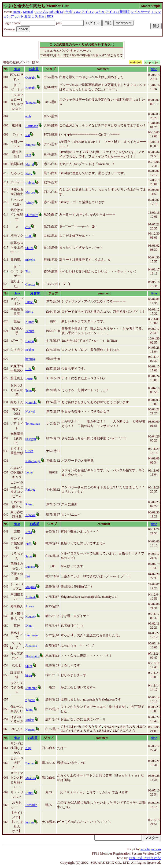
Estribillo (31, 805)
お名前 (34, 69)
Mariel (29, 165)
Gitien (29, 451)
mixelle (30, 260)
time (154, 69)
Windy (29, 203)
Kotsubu (31, 88)
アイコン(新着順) (118, 12)
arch (28, 116)
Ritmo (29, 504)
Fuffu (29, 544)
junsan (29, 822)
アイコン (88, 12)
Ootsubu (31, 78)
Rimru (29, 793)
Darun (29, 379)
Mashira (30, 778)
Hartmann (32, 126)
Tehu (28, 391)
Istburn (30, 331)
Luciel (29, 302)
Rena (29, 532)
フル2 (77, 12)
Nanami (30, 730)
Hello (29, 236)
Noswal (30, 411)
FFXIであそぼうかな (145, 858)
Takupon (31, 103)
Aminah (30, 597)
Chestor (30, 285)
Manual (28, 12)
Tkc (28, 271)
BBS (50, 16)
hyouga (30, 359)
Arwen (30, 606)
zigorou (30, 700)
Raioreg (30, 490)
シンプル (42, 12)
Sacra (29, 556)
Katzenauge (33, 461)
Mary (29, 174)
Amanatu (31, 645)
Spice (29, 666)
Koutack (31, 617)
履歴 (28, 16)
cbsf (28, 227)
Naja (28, 748)
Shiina (29, 248)
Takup (29, 710)
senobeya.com (151, 849)
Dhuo (29, 626)
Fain (28, 155)
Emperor (31, 145)
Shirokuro (32, 215)
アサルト (17, 16)
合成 (69, 12)
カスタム (38, 16)
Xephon (30, 515)
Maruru (30, 192)
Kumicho (31, 403)
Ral (27, 135)
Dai (27, 576)
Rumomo (31, 688)
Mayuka (30, 587)
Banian (30, 763)
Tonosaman (33, 424)
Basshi (29, 341)
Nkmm (30, 322)
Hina (28, 369)
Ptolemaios (32, 656)
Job (51, 12)
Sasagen (30, 439)
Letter (29, 472)
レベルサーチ (141, 12)
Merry (29, 312)
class (17, 69)
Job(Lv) (60, 12)
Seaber (30, 350)
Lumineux (32, 635)
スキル (100, 12)
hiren (29, 676)
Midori (30, 720)
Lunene (30, 567)
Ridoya (30, 183)
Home (16, 12)
